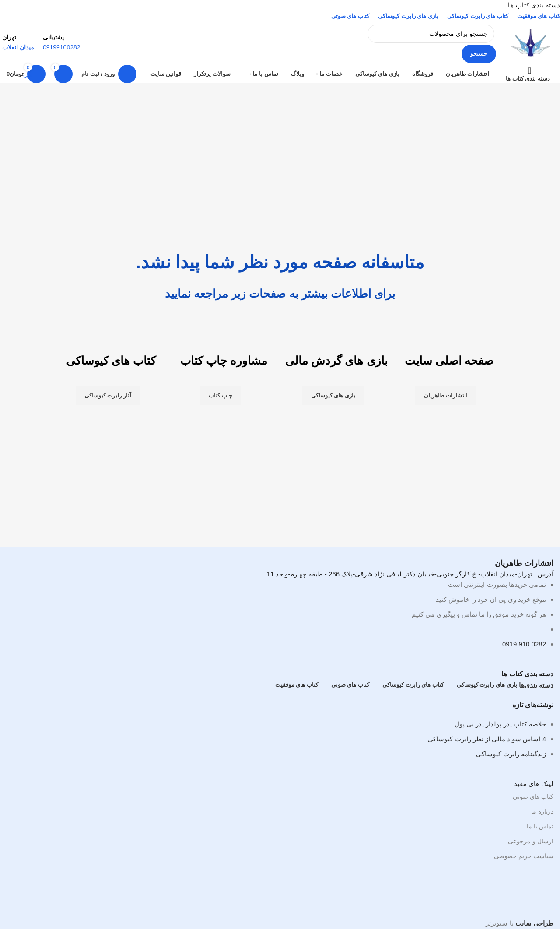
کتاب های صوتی (533, 797)
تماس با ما (540, 826)
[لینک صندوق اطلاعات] (280, 52)
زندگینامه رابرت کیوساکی (511, 754)
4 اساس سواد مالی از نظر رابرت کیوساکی (487, 739)
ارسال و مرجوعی (531, 841)
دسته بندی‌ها (536, 685)
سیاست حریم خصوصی (524, 856)
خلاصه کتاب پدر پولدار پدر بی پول (500, 724)
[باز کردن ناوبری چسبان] (530, 74)
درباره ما (542, 811)
